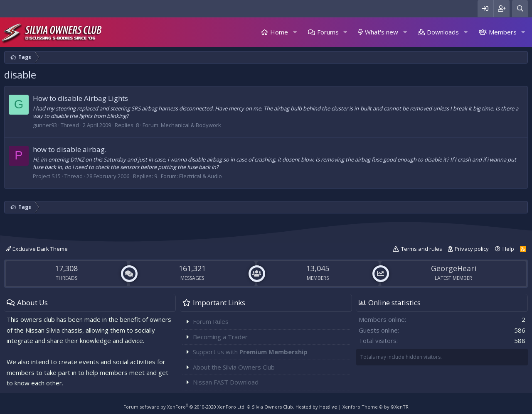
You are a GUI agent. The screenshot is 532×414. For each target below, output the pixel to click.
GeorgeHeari (454, 268)
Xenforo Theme (376, 407)
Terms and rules (422, 249)
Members (503, 32)
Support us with (250, 352)
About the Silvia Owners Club (234, 367)
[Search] (520, 9)
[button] (295, 32)
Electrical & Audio (201, 176)
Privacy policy (472, 249)
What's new (382, 32)
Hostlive (328, 407)
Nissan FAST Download (226, 382)
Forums (328, 32)
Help (508, 249)
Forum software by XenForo (185, 407)
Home (279, 32)
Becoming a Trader (220, 337)
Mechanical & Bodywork (191, 125)
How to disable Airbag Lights (80, 98)
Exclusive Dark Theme (37, 249)
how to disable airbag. (70, 149)
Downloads (443, 32)
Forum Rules (211, 321)
